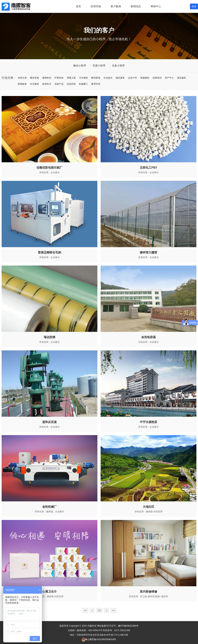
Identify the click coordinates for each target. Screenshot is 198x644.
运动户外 (133, 78)
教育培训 (96, 84)
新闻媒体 (22, 84)
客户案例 (116, 6)
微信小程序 (80, 66)
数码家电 (96, 78)
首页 (78, 6)
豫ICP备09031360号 (128, 626)
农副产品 (59, 84)
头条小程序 (118, 66)
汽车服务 (84, 78)
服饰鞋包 (47, 78)
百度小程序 (99, 66)
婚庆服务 (120, 78)
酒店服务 (182, 78)
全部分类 (22, 78)
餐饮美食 (35, 78)
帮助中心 (156, 6)
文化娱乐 (108, 78)
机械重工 (84, 84)
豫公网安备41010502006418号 (101, 639)
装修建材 (145, 78)
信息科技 (71, 84)
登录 (194, 6)
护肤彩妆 (59, 78)
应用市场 (96, 6)
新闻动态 (136, 6)
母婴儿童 (71, 78)
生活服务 (35, 84)
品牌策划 (157, 78)
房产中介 (169, 78)
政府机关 (47, 84)
